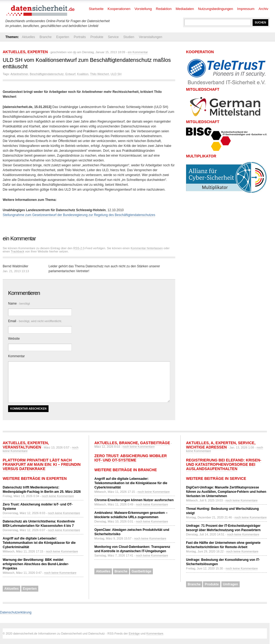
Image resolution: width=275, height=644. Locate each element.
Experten (63, 37)
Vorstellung (143, 9)
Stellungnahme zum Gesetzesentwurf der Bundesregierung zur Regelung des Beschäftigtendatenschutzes (79, 215)
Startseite (96, 9)
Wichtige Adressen (206, 447)
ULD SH (116, 74)
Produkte (97, 37)
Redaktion (164, 9)
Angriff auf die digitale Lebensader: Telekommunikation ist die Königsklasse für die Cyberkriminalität (39, 543)
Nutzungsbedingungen (215, 9)
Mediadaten (185, 9)
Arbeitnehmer (19, 74)
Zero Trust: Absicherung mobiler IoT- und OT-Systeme (131, 458)
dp (75, 52)
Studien (129, 37)
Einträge (134, 633)
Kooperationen (119, 9)
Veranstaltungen (151, 37)
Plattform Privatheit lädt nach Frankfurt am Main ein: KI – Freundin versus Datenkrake (42, 464)
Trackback (18, 251)
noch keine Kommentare (58, 496)
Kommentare (155, 633)
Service (113, 37)
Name (19, 304)
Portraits (80, 37)
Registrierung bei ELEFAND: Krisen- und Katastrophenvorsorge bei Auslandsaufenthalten (224, 464)
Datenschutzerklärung (16, 612)
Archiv (263, 9)
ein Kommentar (138, 52)
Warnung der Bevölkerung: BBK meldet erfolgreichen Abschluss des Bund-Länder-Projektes (36, 564)
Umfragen (231, 584)
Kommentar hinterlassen (147, 248)
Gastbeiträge (155, 443)
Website (14, 339)
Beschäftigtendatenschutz (47, 74)
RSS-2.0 (79, 248)
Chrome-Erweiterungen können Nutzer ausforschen (134, 500)
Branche (46, 37)
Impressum (246, 9)
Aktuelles (28, 37)
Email (35, 321)
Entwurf (70, 74)
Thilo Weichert (99, 74)
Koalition (83, 74)
